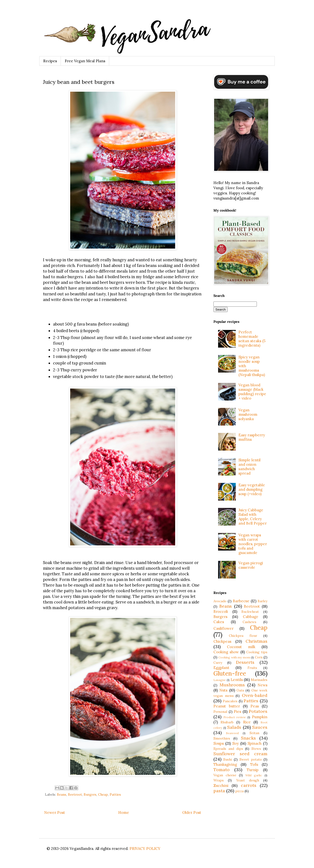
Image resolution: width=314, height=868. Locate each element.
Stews (256, 749)
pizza (239, 791)
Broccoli (221, 611)
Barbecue (241, 601)
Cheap (103, 794)
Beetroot (75, 794)
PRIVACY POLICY (145, 849)
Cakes (219, 622)
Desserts (245, 662)
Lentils (237, 680)
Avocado (220, 601)
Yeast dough (248, 780)
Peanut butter (227, 706)
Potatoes (258, 711)
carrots (249, 785)
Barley (262, 601)
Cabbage (251, 617)
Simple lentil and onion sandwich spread (249, 467)
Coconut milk (241, 647)
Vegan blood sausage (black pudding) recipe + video (252, 392)
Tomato (222, 770)
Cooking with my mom (234, 657)
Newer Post (55, 812)
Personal (220, 712)
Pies (237, 711)
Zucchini (221, 786)
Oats (240, 690)
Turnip (253, 770)
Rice (247, 722)
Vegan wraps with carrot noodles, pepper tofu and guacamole (253, 544)
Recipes (50, 61)
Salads (234, 727)
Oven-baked (255, 695)
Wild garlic (254, 775)
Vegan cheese (225, 775)
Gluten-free (230, 673)
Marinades (259, 680)
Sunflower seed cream (240, 754)
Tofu (254, 764)
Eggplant (221, 668)
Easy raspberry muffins (252, 437)
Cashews (249, 622)
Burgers (90, 794)
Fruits (252, 668)
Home (124, 812)
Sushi (228, 759)
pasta (219, 791)
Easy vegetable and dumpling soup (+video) (252, 489)
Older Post (192, 812)
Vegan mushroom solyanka (248, 414)
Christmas (256, 641)
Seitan (254, 733)
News (262, 685)
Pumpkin (260, 717)
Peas (255, 706)
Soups (219, 743)
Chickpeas (222, 641)
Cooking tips (257, 652)
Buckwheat (250, 612)
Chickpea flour (243, 636)
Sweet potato (250, 759)
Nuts (223, 690)
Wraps (219, 780)
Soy (235, 743)
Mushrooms (232, 685)
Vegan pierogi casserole (251, 565)
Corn (259, 657)
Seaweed (232, 733)
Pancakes (230, 701)
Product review (235, 717)
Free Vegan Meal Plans (85, 61)
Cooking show (226, 652)
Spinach (255, 743)
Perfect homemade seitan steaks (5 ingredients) (252, 339)
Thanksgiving (225, 764)
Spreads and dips (228, 749)
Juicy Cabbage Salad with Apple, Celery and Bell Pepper (253, 517)
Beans (62, 794)
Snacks (248, 738)
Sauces (260, 727)
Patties (115, 794)
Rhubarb (227, 722)
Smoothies (222, 738)
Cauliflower (223, 628)
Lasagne (220, 680)
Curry (218, 663)
